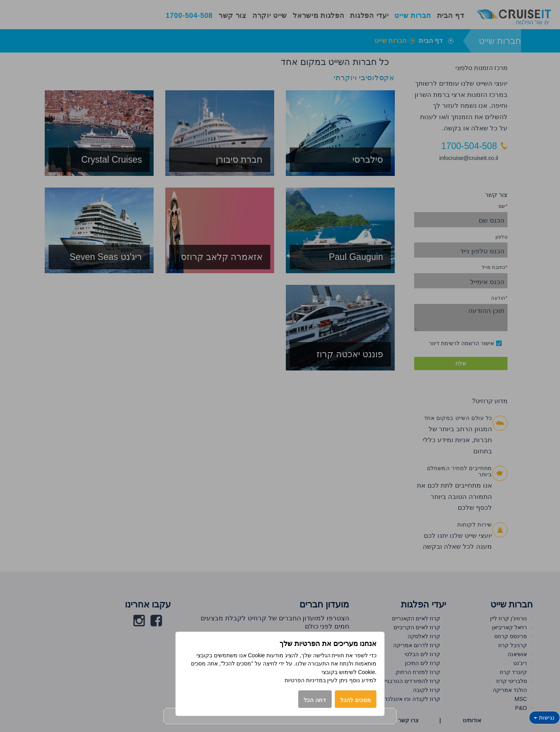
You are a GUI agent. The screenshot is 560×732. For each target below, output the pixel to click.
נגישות (544, 718)
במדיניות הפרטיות (305, 680)
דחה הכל (315, 700)
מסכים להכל (356, 700)
